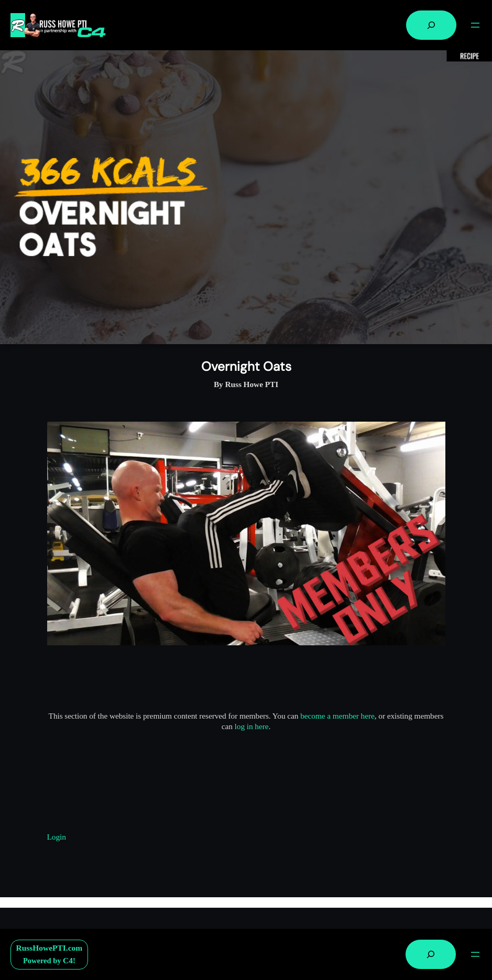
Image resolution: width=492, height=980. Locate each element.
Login (57, 837)
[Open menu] (475, 25)
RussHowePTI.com (50, 948)
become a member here (337, 716)
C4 (68, 960)
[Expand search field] (431, 25)
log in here (252, 726)
